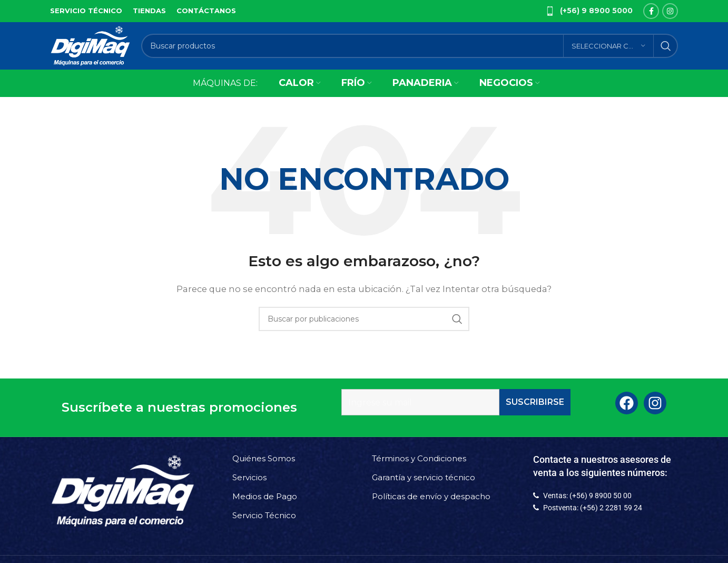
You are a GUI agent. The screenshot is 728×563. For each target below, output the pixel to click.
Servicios (249, 477)
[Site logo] (90, 45)
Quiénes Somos (264, 458)
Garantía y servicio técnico (424, 477)
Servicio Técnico (264, 515)
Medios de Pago (265, 496)
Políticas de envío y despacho (431, 496)
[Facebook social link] (651, 11)
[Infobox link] (589, 11)
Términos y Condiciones (419, 458)
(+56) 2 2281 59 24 (611, 508)
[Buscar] (410, 46)
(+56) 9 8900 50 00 (601, 496)
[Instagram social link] (670, 11)
